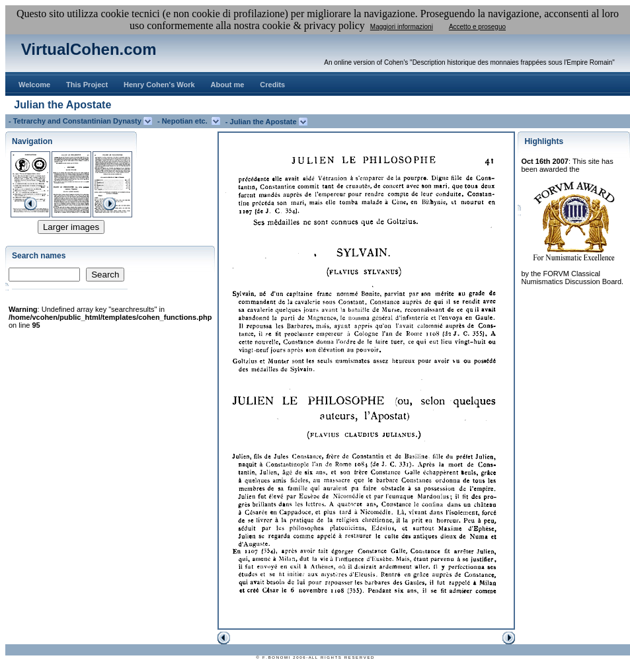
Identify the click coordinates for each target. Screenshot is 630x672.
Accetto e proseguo (477, 27)
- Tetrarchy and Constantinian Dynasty (76, 121)
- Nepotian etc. (184, 121)
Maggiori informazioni (402, 27)
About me (228, 85)
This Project (87, 85)
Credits (272, 85)
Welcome (34, 85)
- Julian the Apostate (262, 122)
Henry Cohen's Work (159, 85)
